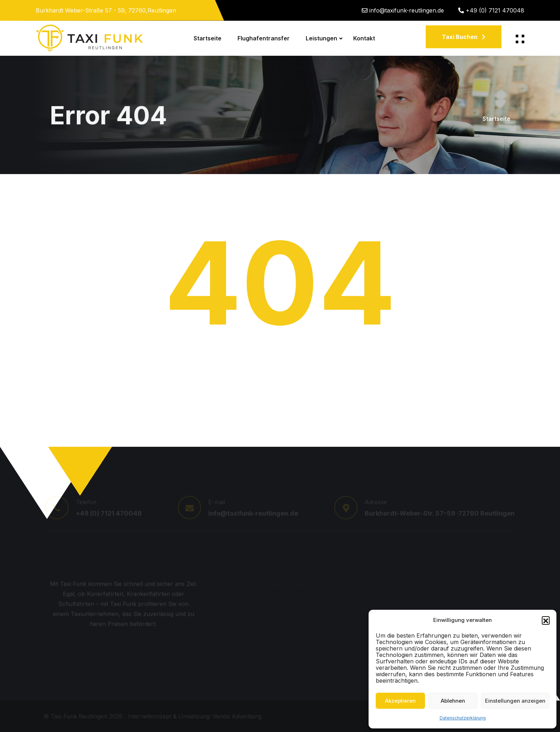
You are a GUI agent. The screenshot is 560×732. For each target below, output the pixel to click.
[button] (546, 620)
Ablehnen (453, 701)
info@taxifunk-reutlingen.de (407, 10)
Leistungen (321, 38)
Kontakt (364, 38)
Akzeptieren (400, 701)
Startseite (207, 38)
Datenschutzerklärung (463, 718)
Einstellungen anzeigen (515, 701)
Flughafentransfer (264, 38)
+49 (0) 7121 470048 (495, 10)
